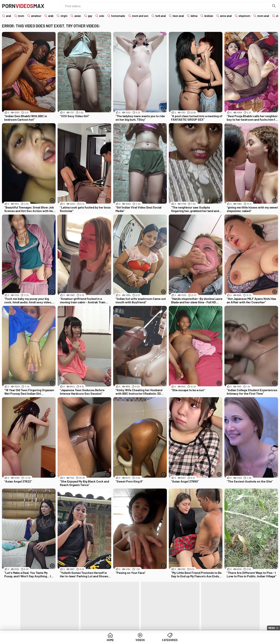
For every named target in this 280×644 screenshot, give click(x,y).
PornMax (23, 6)
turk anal (161, 16)
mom (21, 16)
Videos (140, 640)
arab (51, 16)
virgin (64, 16)
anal (8, 16)
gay (90, 16)
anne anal (226, 16)
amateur (36, 16)
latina (194, 16)
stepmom (244, 16)
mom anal (263, 16)
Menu (272, 628)
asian (78, 16)
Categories (170, 640)
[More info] (52, 109)
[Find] (274, 6)
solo (102, 16)
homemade (118, 16)
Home (110, 640)
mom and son (140, 16)
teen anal (178, 16)
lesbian (209, 16)
